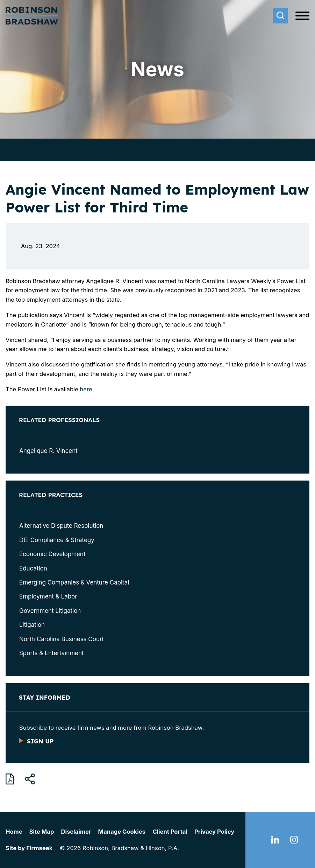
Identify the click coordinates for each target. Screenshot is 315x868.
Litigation (32, 625)
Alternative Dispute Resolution (61, 526)
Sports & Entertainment (52, 653)
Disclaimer (76, 832)
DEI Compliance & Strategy (57, 540)
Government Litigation (50, 611)
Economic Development (52, 554)
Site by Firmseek (29, 848)
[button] (30, 779)
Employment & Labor (48, 596)
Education (33, 568)
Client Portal (170, 832)
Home (14, 832)
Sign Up (40, 741)
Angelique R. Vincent (48, 451)
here (86, 389)
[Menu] (302, 16)
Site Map (42, 832)
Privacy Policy (214, 832)
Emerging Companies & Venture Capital (74, 582)
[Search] (280, 16)
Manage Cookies (122, 832)
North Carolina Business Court (62, 639)
